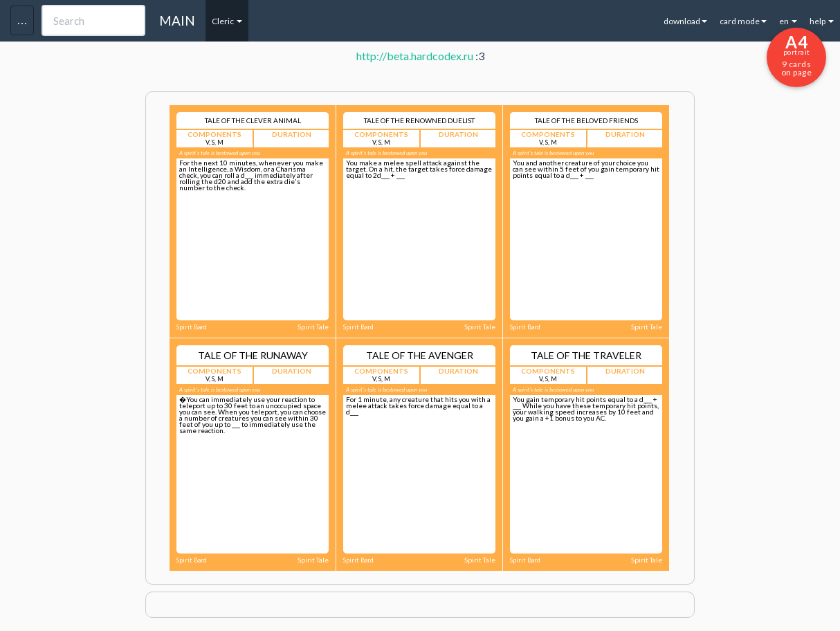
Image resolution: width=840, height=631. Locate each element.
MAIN (177, 20)
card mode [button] (743, 21)
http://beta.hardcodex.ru (415, 56)
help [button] (822, 21)
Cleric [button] (227, 21)
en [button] (788, 21)
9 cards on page (796, 55)
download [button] (685, 21)
